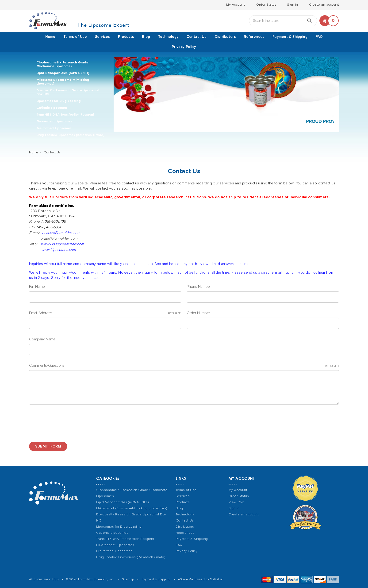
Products (126, 37)
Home (50, 37)
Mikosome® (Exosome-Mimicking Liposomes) (63, 82)
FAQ (319, 37)
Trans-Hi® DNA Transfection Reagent (65, 114)
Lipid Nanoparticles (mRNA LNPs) (63, 73)
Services (103, 37)
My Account (236, 5)
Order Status (266, 5)
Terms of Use (75, 37)
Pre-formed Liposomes (54, 128)
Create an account (324, 5)
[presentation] (65, 421)
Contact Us (197, 37)
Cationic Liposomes (52, 108)
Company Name (42, 339)
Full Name (37, 287)
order (59, 238)
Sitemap (128, 579)
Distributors (225, 37)
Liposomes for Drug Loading (59, 101)
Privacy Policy (184, 47)
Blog (146, 37)
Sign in (293, 5)
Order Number (198, 313)
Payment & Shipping (290, 37)
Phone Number (199, 287)
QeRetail (216, 579)
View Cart (236, 502)
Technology (169, 37)
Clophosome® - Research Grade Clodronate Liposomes (62, 64)
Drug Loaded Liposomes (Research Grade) (71, 135)
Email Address (105, 313)
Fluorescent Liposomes (54, 121)
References (254, 37)
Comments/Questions (184, 366)
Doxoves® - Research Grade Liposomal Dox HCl (68, 92)
